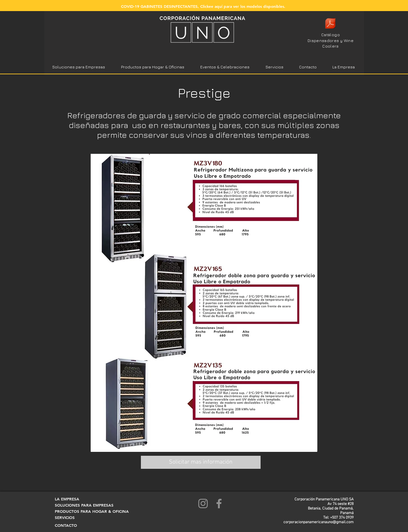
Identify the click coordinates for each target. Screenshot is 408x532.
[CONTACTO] (72, 525)
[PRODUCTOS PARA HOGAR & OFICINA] (92, 511)
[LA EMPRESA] (72, 499)
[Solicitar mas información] (201, 462)
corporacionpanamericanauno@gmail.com (318, 522)
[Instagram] (203, 503)
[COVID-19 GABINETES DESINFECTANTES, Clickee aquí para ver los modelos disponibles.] (203, 6)
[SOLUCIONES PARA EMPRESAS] (84, 505)
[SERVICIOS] (72, 518)
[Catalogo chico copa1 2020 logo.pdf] (331, 24)
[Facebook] (219, 503)
